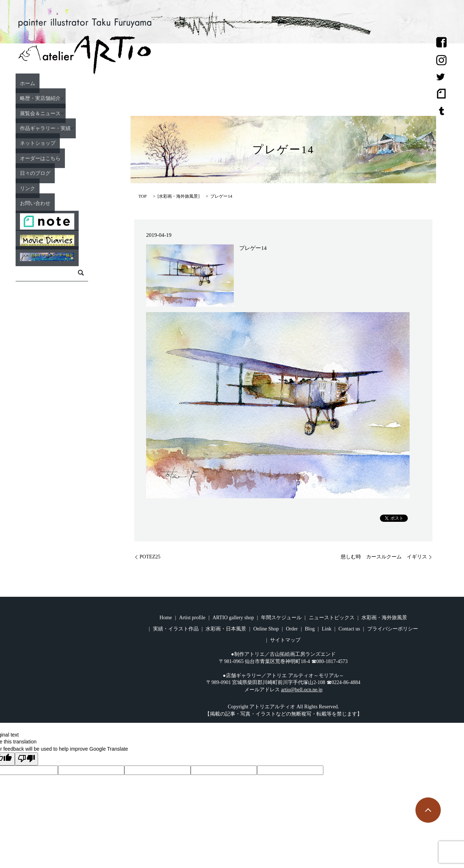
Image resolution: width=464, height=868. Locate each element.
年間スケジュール (281, 618)
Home (166, 618)
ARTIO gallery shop (233, 618)
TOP (142, 196)
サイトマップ (285, 640)
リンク (46, 188)
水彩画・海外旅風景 (178, 196)
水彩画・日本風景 (226, 629)
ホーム (46, 83)
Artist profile (192, 618)
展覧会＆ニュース (63, 113)
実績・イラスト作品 (176, 629)
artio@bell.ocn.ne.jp (302, 690)
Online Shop (266, 629)
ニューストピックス (332, 618)
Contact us (349, 629)
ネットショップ (59, 143)
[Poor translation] (26, 759)
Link (327, 629)
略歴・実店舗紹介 (63, 98)
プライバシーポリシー (393, 629)
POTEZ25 (150, 557)
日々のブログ (56, 173)
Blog (310, 629)
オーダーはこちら (63, 158)
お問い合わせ (56, 203)
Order (292, 629)
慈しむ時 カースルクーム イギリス (384, 557)
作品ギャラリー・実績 (69, 128)
